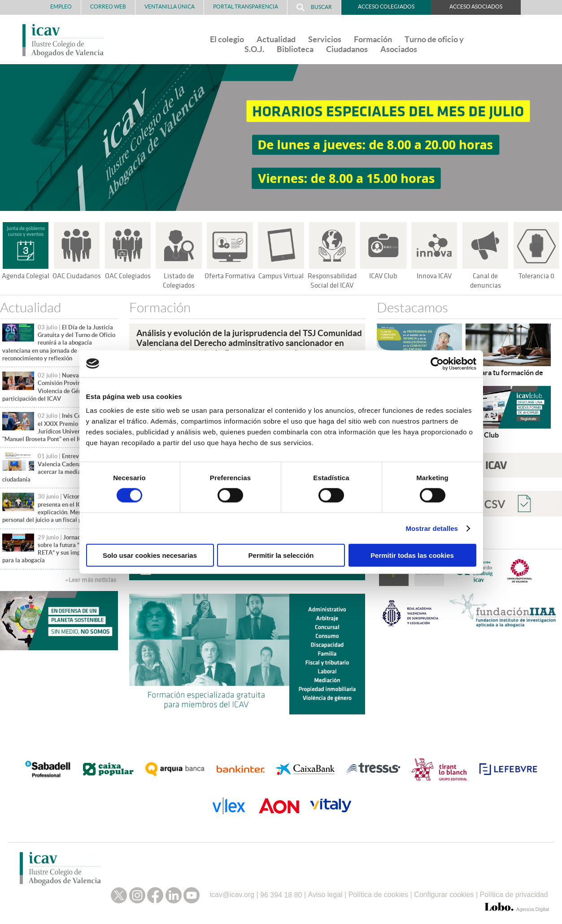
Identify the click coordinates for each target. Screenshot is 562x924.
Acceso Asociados (476, 7)
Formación (373, 39)
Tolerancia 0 (537, 276)
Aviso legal (325, 892)
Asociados (399, 49)
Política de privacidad (514, 892)
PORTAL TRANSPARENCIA (246, 7)
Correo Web (108, 7)
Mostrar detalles (432, 528)
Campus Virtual (281, 276)
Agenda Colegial (25, 276)
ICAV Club (383, 276)
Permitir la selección (281, 555)
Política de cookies (378, 892)
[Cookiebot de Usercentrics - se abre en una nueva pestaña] (437, 363)
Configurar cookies (444, 892)
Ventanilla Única (170, 7)
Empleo (61, 7)
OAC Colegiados (128, 276)
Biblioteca (295, 49)
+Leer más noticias (91, 580)
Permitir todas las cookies (412, 555)
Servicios (325, 39)
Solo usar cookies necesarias (150, 555)
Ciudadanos (347, 49)
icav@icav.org (232, 892)
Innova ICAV (434, 276)
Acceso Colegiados (386, 7)
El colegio (227, 39)
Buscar (314, 7)
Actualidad (276, 39)
